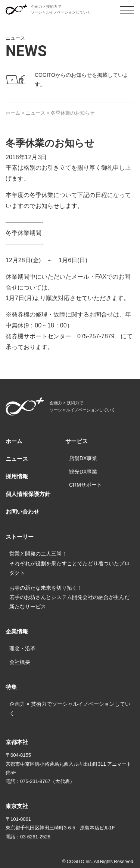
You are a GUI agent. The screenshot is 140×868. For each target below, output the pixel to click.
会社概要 (20, 662)
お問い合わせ (22, 512)
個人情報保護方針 (28, 494)
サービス (77, 441)
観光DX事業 (83, 472)
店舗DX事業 (83, 458)
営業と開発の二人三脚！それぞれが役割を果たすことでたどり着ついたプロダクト (69, 563)
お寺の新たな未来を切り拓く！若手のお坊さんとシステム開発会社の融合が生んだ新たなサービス (69, 597)
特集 (11, 687)
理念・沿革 (22, 648)
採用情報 (17, 476)
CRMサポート (85, 485)
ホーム (14, 441)
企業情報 (17, 631)
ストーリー (20, 537)
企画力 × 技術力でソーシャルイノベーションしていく (70, 709)
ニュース (17, 459)
